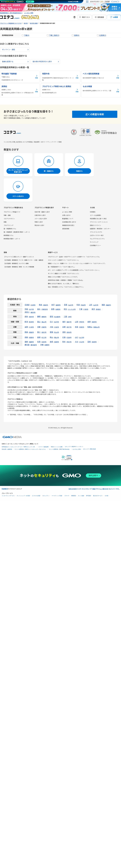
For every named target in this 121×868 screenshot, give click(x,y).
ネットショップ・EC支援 (23, 496)
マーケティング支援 (57, 496)
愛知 (51, 316)
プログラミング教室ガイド (12, 212)
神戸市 (69, 327)
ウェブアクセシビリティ (97, 239)
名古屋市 (57, 317)
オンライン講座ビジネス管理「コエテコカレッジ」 (64, 273)
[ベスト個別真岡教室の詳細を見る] (101, 77)
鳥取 (26, 337)
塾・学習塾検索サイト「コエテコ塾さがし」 (62, 267)
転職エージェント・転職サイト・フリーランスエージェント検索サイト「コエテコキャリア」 (77, 263)
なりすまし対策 (77, 449)
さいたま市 (72, 309)
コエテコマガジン (9, 219)
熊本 (64, 342)
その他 (106, 496)
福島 (103, 305)
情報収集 (74, 496)
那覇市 (47, 345)
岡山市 (56, 337)
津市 (70, 317)
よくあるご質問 (29, 13)
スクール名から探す (41, 219)
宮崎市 (94, 342)
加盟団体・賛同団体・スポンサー (100, 229)
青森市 (46, 305)
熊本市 (69, 342)
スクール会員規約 (95, 215)
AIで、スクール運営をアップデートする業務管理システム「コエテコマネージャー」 (74, 270)
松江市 (44, 337)
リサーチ (67, 496)
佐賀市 (44, 342)
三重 (65, 316)
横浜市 (33, 312)
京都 (39, 327)
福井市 (69, 322)
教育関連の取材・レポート (12, 239)
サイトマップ (94, 242)
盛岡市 (58, 305)
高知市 (69, 332)
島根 (39, 337)
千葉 (81, 309)
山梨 (77, 322)
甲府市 (82, 322)
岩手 (53, 305)
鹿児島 (27, 345)
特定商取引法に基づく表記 (98, 219)
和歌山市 (96, 327)
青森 (40, 305)
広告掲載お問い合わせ (69, 222)
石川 (51, 322)
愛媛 (51, 332)
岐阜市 (31, 317)
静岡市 (44, 317)
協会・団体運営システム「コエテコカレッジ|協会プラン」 (66, 287)
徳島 (26, 332)
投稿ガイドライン (95, 225)
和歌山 (90, 327)
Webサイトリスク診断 (57, 447)
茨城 (26, 309)
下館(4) (27, 35)
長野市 (94, 322)
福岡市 (31, 342)
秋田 (78, 305)
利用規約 (93, 212)
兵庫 (64, 327)
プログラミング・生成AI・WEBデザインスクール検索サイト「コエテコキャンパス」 (74, 257)
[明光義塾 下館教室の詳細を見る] (20, 77)
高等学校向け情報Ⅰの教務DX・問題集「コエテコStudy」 (66, 280)
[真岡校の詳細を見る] (20, 90)
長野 (89, 322)
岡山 (51, 337)
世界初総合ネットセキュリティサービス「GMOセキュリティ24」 (19, 447)
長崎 (51, 342)
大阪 (51, 327)
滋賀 (26, 327)
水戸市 (31, 309)
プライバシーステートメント (99, 222)
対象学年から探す (40, 215)
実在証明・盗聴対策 (7, 449)
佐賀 (39, 342)
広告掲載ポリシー (95, 245)
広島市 (69, 337)
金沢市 (56, 322)
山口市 (82, 337)
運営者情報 (66, 229)
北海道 (27, 305)
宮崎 (89, 342)
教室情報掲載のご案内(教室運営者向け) (11, 13)
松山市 (56, 332)
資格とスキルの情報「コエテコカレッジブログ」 (63, 277)
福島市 (108, 305)
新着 (5, 222)
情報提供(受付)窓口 (68, 225)
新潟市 (31, 322)
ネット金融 (81, 496)
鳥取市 (31, 337)
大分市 (82, 342)
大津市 (31, 327)
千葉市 (86, 309)
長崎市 (56, 342)
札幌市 (33, 305)
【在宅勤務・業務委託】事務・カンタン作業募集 (19, 267)
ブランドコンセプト (96, 232)
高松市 (44, 332)
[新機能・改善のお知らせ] (74, 17)
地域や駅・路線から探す (42, 212)
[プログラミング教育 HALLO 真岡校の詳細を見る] (61, 90)
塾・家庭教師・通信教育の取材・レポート (17, 232)
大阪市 (56, 327)
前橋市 (58, 309)
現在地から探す (39, 225)
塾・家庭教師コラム (10, 229)
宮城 (66, 305)
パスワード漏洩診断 (43, 447)
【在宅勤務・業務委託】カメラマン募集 (16, 263)
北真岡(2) (103, 35)
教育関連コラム (9, 235)
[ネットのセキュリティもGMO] (18, 2)
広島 (64, 337)
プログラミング (9, 225)
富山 (39, 322)
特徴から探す (39, 222)
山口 (77, 337)
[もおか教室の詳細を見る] (101, 90)
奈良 (77, 327)
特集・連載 (7, 215)
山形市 (96, 305)
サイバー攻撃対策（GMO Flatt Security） (60, 449)
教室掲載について (68, 219)
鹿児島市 (34, 345)
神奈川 (27, 312)
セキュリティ (46, 496)
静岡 (39, 316)
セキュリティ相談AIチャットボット (74, 447)
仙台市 (71, 305)
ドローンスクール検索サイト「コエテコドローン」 (64, 260)
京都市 (44, 327)
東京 (93, 309)
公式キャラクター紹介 (97, 235)
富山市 (44, 322)
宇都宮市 (45, 309)
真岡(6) (77, 35)
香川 (39, 332)
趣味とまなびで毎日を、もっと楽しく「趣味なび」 (64, 283)
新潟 (26, 322)
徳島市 (31, 332)
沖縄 (42, 345)
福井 (64, 322)
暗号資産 (89, 496)
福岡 (26, 342)
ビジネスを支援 (36, 496)
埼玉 (65, 309)
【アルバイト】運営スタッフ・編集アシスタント (19, 257)
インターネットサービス (8, 496)
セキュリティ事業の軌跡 (89, 449)
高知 (64, 332)
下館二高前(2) (54, 35)
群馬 (53, 309)
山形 (91, 305)
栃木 (39, 309)
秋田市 (83, 305)
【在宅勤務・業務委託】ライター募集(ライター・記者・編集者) (24, 260)
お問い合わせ (66, 215)
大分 (77, 342)
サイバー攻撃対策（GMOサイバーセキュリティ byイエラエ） (30, 449)
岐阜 (26, 316)
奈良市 (82, 327)
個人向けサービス (98, 496)
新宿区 (98, 309)
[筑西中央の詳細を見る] (61, 77)
